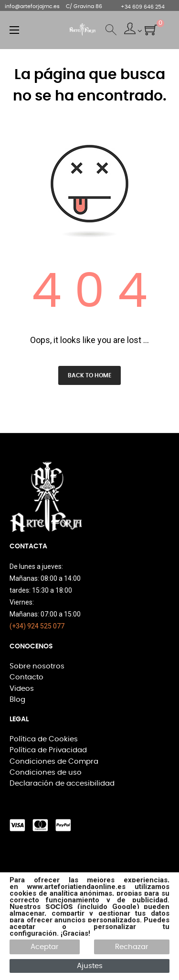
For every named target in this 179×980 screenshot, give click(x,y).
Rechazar (132, 947)
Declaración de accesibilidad (62, 783)
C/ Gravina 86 (84, 6)
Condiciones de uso (46, 773)
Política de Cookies (44, 739)
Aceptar (45, 947)
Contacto (26, 677)
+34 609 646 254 (143, 7)
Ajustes (90, 966)
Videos (22, 689)
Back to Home (89, 375)
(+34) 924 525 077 (37, 626)
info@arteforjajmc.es (32, 6)
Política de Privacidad (48, 750)
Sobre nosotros (37, 666)
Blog (17, 700)
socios (59, 907)
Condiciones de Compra (54, 762)
